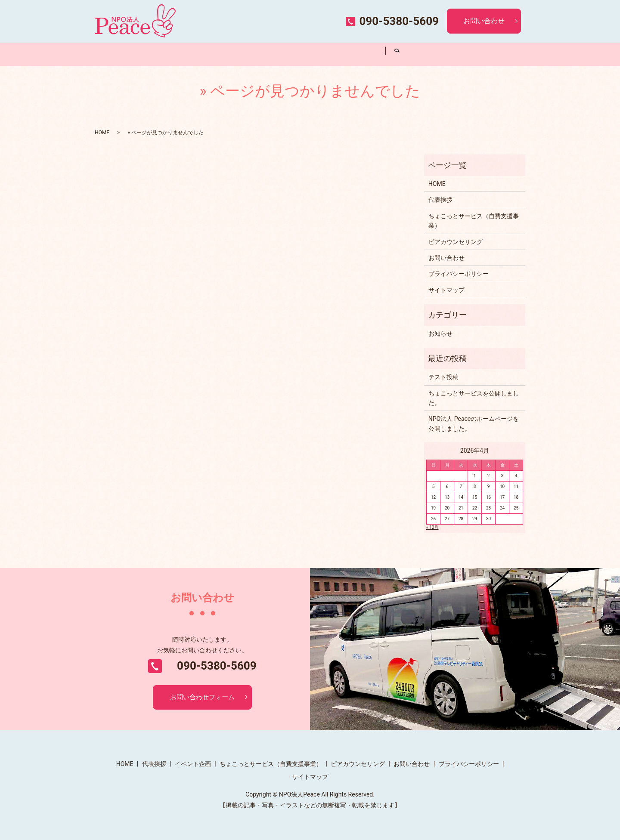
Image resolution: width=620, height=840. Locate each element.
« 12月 (432, 527)
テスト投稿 (443, 377)
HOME (124, 54)
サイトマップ (446, 290)
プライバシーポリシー (459, 274)
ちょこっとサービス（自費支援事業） (298, 54)
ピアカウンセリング (356, 54)
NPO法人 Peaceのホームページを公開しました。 (474, 423)
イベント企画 (240, 54)
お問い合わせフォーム (202, 698)
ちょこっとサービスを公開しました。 (474, 398)
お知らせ (440, 334)
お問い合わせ (484, 21)
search (397, 54)
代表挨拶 (182, 54)
